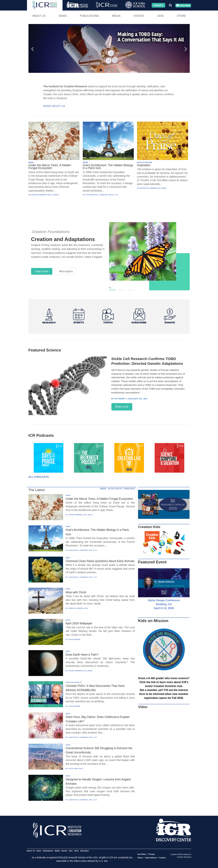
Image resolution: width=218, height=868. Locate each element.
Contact (162, 858)
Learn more (42, 271)
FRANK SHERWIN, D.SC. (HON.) (81, 515)
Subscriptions (151, 858)
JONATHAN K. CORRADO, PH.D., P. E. (83, 550)
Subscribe (183, 6)
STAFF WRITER (74, 639)
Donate (158, 5)
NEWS (31, 162)
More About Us (54, 106)
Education (85, 851)
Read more (122, 407)
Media (116, 16)
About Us (39, 16)
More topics (66, 271)
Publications (89, 16)
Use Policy (142, 854)
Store (181, 16)
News (63, 16)
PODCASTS (129, 489)
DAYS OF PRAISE (145, 162)
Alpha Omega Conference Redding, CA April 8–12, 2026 (164, 604)
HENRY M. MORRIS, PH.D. (78, 608)
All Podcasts (39, 477)
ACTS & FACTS (115, 489)
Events (139, 16)
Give (160, 16)
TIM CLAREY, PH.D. (76, 768)
